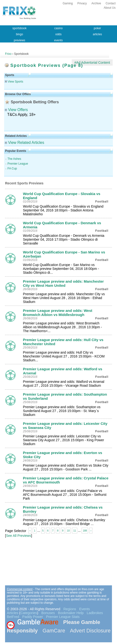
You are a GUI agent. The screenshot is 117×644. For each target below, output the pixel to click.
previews (19, 40)
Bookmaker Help (71, 613)
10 (68, 531)
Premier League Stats (63, 617)
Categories (29, 613)
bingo (19, 34)
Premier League (18, 164)
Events (84, 609)
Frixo (8, 54)
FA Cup (12, 168)
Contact (111, 3)
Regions (70, 609)
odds (58, 34)
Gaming (68, 3)
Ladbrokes (95, 613)
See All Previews (19, 536)
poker (97, 28)
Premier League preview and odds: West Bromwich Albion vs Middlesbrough (58, 313)
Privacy (82, 3)
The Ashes (14, 159)
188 (85, 531)
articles (97, 34)
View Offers (16, 110)
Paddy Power (33, 617)
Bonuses (48, 613)
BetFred (13, 617)
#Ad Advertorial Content (92, 63)
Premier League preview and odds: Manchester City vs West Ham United (63, 283)
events (58, 40)
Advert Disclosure (90, 631)
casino (58, 28)
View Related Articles (24, 143)
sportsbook (20, 28)
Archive (96, 3)
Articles (12, 613)
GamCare (54, 631)
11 (75, 531)
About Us (110, 8)
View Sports (14, 82)
